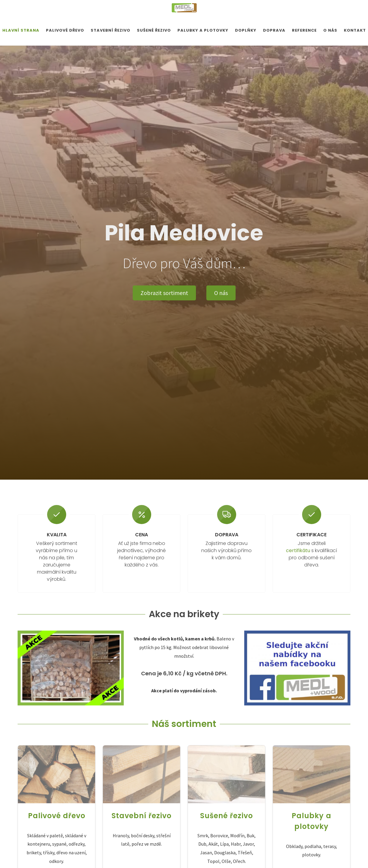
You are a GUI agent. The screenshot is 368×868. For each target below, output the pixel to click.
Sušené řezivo (226, 815)
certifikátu (298, 550)
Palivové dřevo (57, 815)
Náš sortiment (184, 724)
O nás (221, 293)
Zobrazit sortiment (164, 293)
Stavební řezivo (142, 815)
